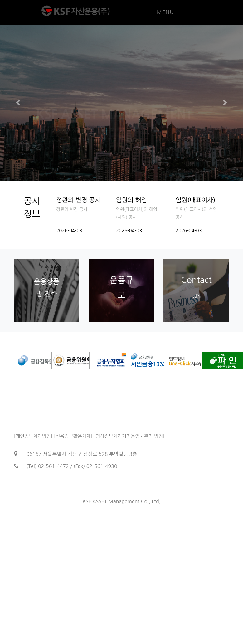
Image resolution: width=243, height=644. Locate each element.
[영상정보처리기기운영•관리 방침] (129, 436)
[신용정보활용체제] (73, 436)
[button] (18, 103)
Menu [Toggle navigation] (163, 12)
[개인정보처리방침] (33, 436)
